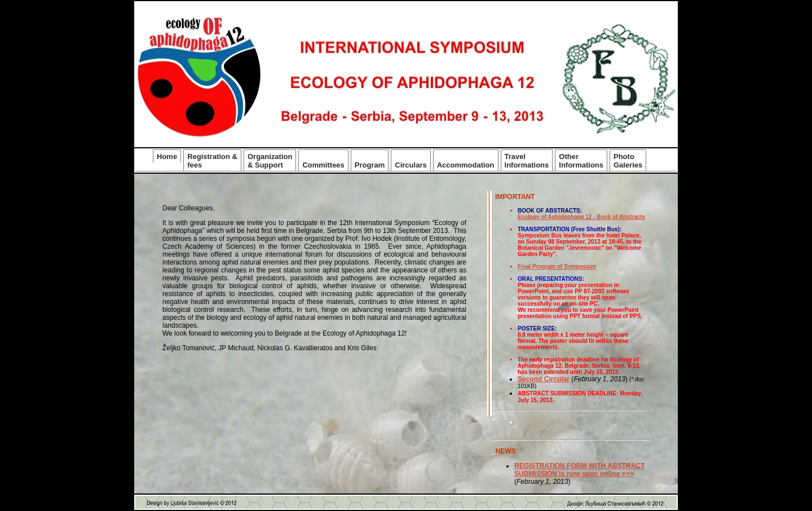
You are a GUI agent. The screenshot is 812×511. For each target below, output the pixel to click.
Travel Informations (527, 161)
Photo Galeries (628, 161)
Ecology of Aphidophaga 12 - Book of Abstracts (581, 217)
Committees (323, 165)
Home (167, 157)
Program (370, 165)
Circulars (411, 165)
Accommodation (466, 165)
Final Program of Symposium (557, 266)
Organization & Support (270, 161)
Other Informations (581, 161)
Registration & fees (212, 161)
